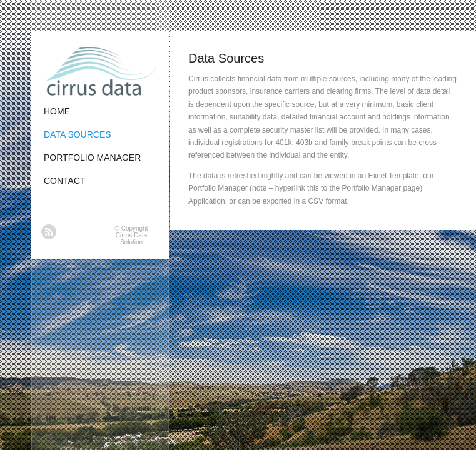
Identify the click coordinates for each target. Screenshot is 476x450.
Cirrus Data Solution (132, 239)
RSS (49, 232)
